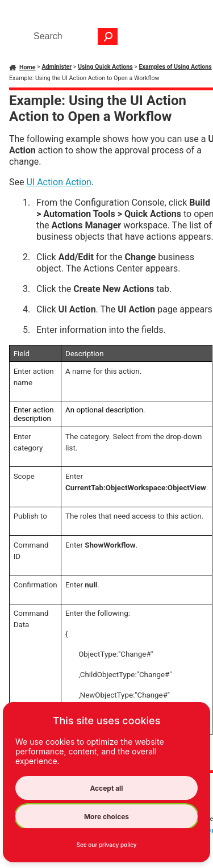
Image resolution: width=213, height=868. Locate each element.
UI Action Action (59, 182)
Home (28, 67)
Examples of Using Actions (176, 67)
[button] (108, 36)
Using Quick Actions (105, 67)
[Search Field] (73, 36)
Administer (57, 67)
